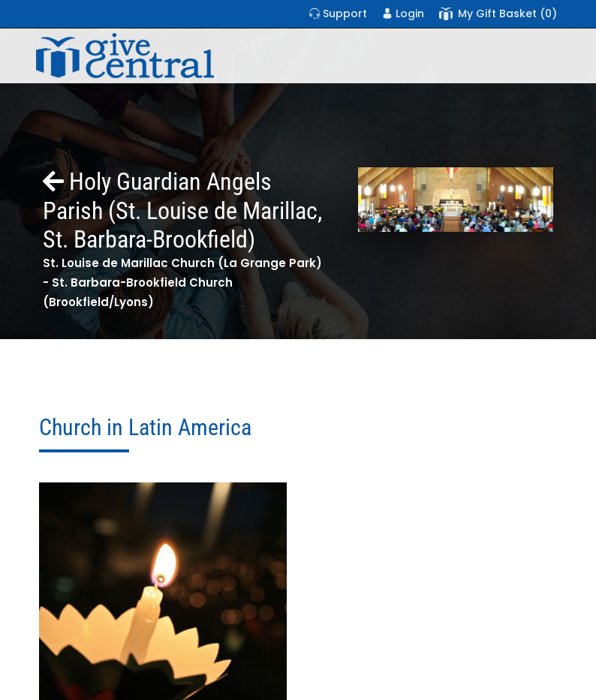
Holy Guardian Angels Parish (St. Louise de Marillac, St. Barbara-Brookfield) (182, 210)
